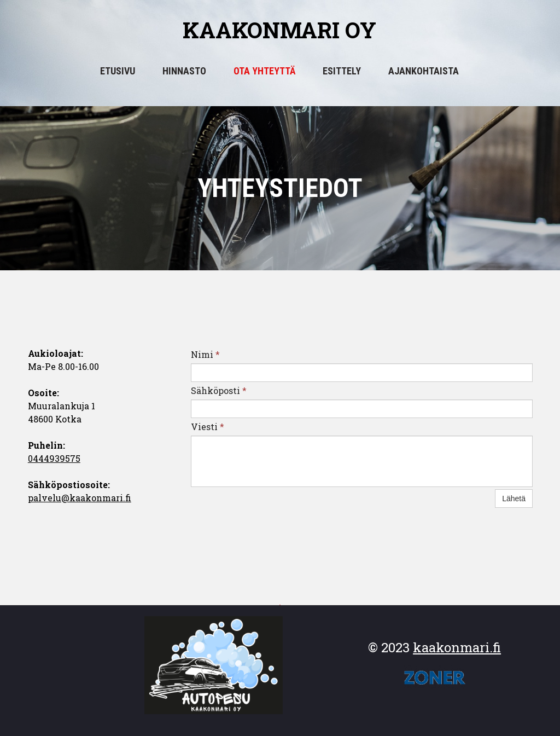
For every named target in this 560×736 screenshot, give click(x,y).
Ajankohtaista (424, 71)
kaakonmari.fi (457, 647)
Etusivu (118, 71)
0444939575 (54, 458)
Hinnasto (184, 71)
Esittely (342, 71)
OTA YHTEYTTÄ (264, 71)
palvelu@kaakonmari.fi (80, 498)
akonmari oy (296, 30)
